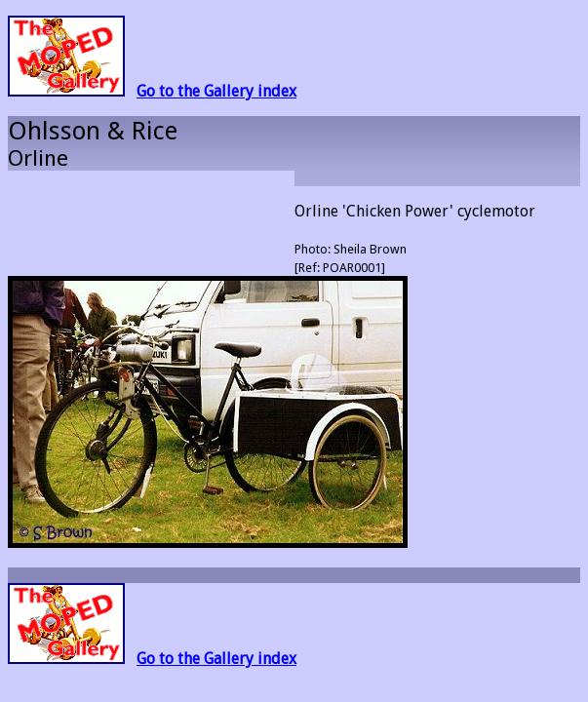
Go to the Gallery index (216, 91)
